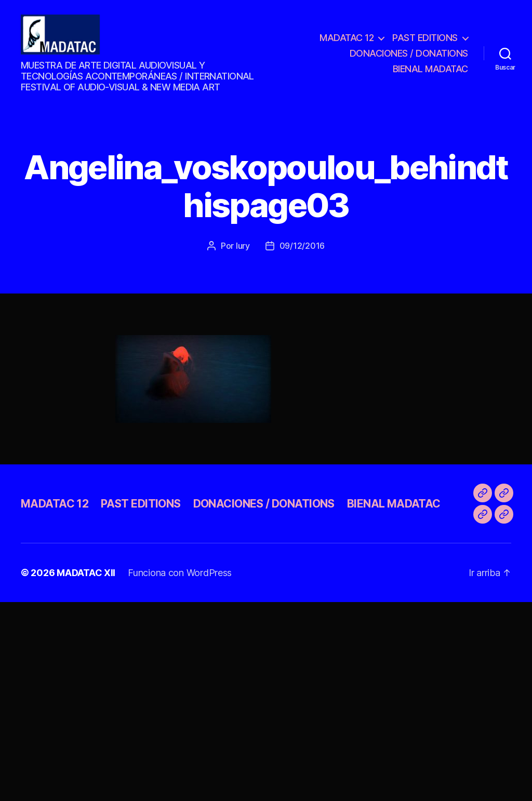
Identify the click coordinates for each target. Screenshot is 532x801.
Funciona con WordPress (180, 579)
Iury (243, 252)
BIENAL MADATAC (430, 71)
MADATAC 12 (347, 41)
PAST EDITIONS (425, 41)
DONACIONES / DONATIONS (409, 56)
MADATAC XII (86, 579)
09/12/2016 (302, 252)
